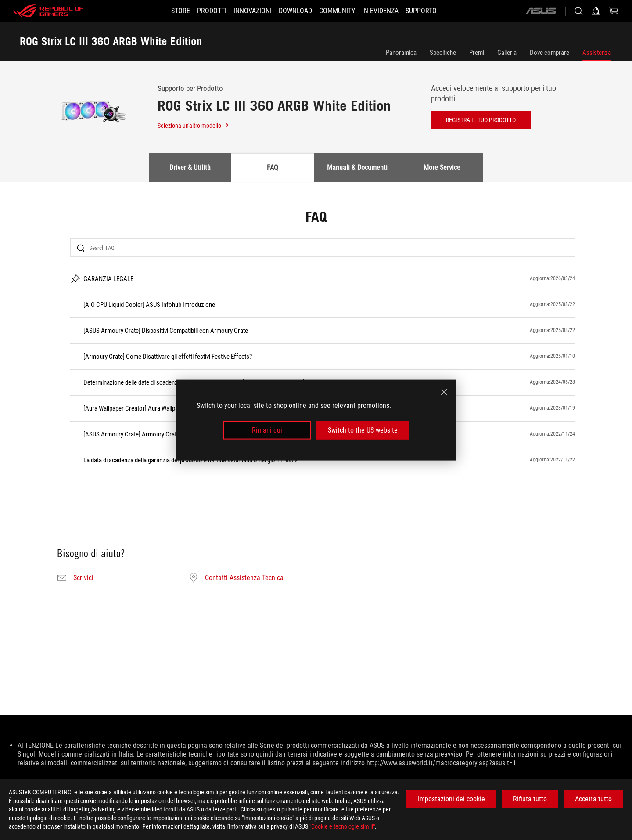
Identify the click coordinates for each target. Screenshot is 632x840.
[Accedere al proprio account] (596, 11)
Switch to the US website (363, 430)
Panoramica (401, 53)
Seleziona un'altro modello (194, 126)
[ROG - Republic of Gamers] (48, 11)
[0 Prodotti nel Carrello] (614, 11)
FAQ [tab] (273, 168)
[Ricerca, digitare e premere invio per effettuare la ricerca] (578, 11)
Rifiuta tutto (530, 799)
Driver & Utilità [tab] (190, 168)
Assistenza (597, 53)
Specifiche (443, 53)
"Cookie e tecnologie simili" (342, 826)
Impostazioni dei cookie (451, 799)
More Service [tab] (442, 168)
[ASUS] (541, 11)
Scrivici (83, 578)
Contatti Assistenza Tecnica (244, 578)
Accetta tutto (593, 799)
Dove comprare (549, 53)
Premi (477, 53)
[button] (201, 11)
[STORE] (165, 11)
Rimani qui (267, 430)
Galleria (507, 53)
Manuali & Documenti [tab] (357, 168)
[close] (444, 392)
